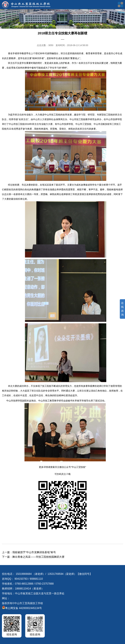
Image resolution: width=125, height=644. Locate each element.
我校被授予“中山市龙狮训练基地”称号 (34, 552)
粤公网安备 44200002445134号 (22, 608)
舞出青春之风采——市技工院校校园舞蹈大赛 (38, 557)
